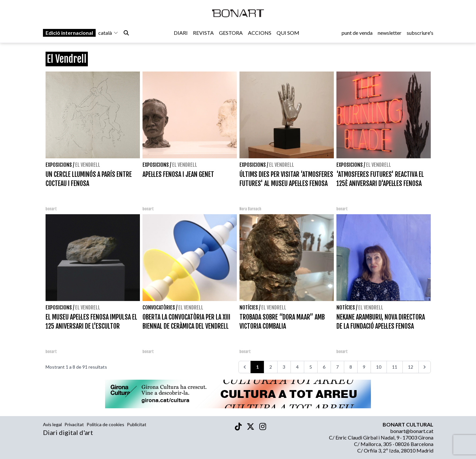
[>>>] (425, 367)
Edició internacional (69, 33)
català (108, 33)
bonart (51, 209)
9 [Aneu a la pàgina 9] (364, 367)
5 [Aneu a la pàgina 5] (311, 367)
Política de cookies (105, 424)
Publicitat (137, 424)
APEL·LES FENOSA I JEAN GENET (178, 174)
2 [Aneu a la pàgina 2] (271, 367)
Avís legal (52, 424)
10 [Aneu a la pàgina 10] (379, 367)
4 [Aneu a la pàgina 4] (297, 367)
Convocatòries (159, 308)
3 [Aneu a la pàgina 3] (284, 367)
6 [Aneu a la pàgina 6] (324, 367)
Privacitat (74, 424)
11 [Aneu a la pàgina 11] (395, 367)
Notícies (249, 308)
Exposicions (59, 165)
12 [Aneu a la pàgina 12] (411, 367)
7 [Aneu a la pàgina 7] (337, 367)
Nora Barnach (250, 209)
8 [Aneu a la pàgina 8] (351, 367)
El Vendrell (88, 165)
